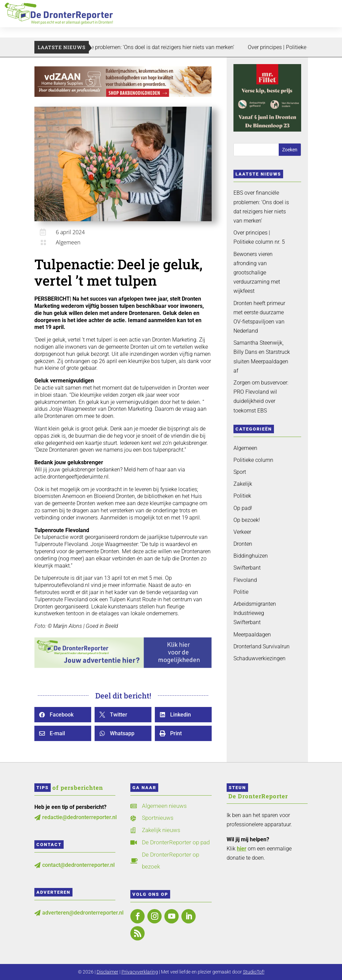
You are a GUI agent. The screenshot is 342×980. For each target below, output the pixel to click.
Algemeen (68, 242)
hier (242, 849)
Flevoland (245, 580)
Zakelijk (243, 484)
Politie (241, 592)
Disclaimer (108, 972)
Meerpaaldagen (252, 635)
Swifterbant (247, 568)
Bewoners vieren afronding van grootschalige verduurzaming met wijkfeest (257, 273)
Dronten (243, 544)
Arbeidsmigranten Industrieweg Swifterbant (255, 613)
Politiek (242, 496)
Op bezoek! (247, 520)
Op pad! (243, 508)
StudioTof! (254, 972)
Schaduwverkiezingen (259, 658)
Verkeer (242, 532)
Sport (240, 472)
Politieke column (253, 460)
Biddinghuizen (251, 556)
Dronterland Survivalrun (262, 646)
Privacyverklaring (140, 972)
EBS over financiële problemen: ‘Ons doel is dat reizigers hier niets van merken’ (161, 47)
